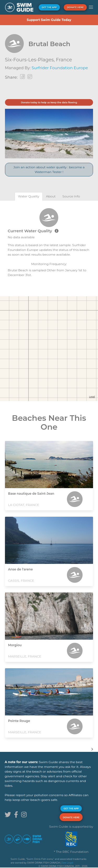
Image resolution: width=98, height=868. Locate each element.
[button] (91, 7)
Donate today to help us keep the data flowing (49, 102)
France (64, 60)
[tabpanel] (49, 242)
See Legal (68, 863)
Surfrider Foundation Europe (60, 68)
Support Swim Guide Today (49, 20)
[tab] (29, 196)
